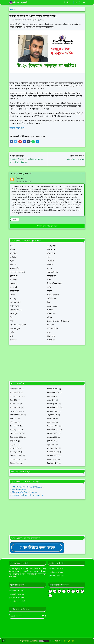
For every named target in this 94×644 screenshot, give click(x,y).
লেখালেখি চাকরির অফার (17, 598)
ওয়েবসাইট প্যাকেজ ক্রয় (17, 594)
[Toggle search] (80, 2)
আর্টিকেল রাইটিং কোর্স (16, 591)
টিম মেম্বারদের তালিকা (56, 569)
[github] (50, 596)
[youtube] (55, 591)
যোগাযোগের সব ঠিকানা (56, 576)
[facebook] (64, 3)
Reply (15, 220)
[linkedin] (69, 591)
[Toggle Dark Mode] (76, 2)
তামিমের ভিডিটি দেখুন (17, 128)
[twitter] (78, 591)
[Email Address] (25, 616)
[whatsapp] (68, 3)
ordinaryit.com (68, 641)
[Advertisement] (47, 363)
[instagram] (82, 591)
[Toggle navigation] (84, 3)
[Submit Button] (43, 616)
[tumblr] (64, 591)
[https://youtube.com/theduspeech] (71, 3)
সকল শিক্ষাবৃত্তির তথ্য (19, 490)
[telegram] (59, 591)
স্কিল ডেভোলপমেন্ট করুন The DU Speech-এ (27, 495)
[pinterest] (73, 591)
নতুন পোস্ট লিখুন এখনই (17, 601)
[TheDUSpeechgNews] (37, 547)
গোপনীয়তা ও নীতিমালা (56, 572)
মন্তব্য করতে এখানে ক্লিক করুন (47, 226)
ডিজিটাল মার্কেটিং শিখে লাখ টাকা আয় (25, 493)
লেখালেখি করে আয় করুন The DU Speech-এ (28, 487)
